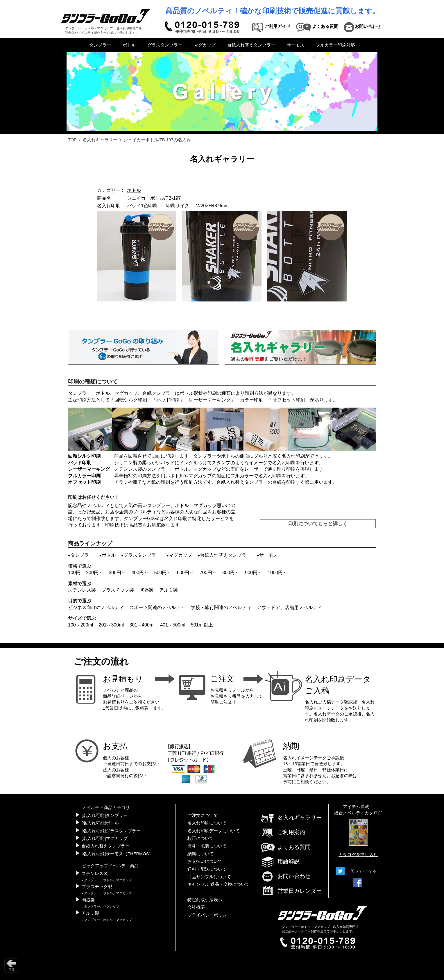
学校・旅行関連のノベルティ (221, 607)
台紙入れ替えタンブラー (251, 45)
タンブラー (100, 45)
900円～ (254, 573)
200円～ (95, 573)
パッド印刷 (168, 400)
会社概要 (196, 907)
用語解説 (280, 862)
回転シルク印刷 (131, 400)
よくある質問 (285, 847)
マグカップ (205, 45)
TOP (72, 140)
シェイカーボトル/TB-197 (154, 198)
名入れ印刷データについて (214, 831)
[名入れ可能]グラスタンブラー (111, 831)
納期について (200, 854)
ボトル (129, 45)
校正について (200, 838)
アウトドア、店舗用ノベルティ (289, 607)
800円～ (231, 573)
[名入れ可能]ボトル (100, 823)
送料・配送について (207, 869)
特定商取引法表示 (205, 900)
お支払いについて (205, 861)
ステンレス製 (82, 590)
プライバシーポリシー (209, 915)
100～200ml (80, 625)
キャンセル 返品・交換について (219, 884)
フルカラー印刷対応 (335, 45)
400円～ (140, 573)
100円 (74, 573)
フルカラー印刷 (84, 476)
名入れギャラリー (100, 140)
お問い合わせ (285, 876)
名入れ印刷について (207, 823)
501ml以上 (202, 625)
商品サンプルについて (209, 877)
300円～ (117, 573)
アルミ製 (169, 590)
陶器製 (147, 590)
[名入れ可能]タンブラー (105, 815)
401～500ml (173, 625)
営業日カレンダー (291, 891)
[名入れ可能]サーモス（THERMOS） (117, 854)
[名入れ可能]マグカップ (105, 838)
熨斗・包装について (207, 846)
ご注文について (203, 815)
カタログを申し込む (358, 855)
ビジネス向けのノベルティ (96, 607)
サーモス (296, 45)
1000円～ (277, 573)
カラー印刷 (252, 400)
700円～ (208, 573)
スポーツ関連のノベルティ (157, 607)
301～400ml (142, 625)
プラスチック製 (118, 590)
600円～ (186, 573)
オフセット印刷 (289, 400)
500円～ (163, 573)
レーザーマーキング (210, 400)
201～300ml (111, 625)
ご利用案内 (283, 832)
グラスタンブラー (165, 45)
